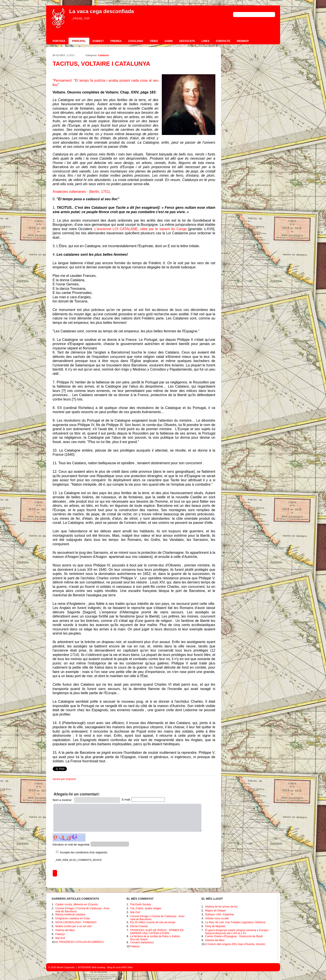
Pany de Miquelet (215, 926)
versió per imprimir (64, 779)
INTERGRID (85, 967)
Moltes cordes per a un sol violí (73, 926)
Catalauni (103, 55)
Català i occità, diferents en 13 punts (77, 904)
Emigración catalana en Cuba (72, 918)
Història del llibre (65, 930)
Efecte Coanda (139, 926)
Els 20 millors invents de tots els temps (153, 922)
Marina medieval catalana (70, 914)
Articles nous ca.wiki (217, 918)
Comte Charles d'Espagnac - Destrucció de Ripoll (234, 936)
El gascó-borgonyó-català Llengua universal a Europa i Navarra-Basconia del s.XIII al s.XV (237, 932)
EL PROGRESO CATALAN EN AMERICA (79, 942)
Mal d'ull (60, 938)
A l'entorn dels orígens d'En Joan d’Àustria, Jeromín (235, 944)
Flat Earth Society (141, 904)
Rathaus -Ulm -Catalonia (219, 914)
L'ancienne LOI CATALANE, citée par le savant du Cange (141, 229)
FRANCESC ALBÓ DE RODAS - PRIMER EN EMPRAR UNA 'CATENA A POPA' (157, 932)
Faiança (60, 934)
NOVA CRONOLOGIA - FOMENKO (76, 922)
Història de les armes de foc (221, 907)
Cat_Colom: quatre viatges (146, 908)
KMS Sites (127, 967)
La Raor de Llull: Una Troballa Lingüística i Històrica (235, 922)
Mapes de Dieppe (215, 911)
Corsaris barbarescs (142, 942)
